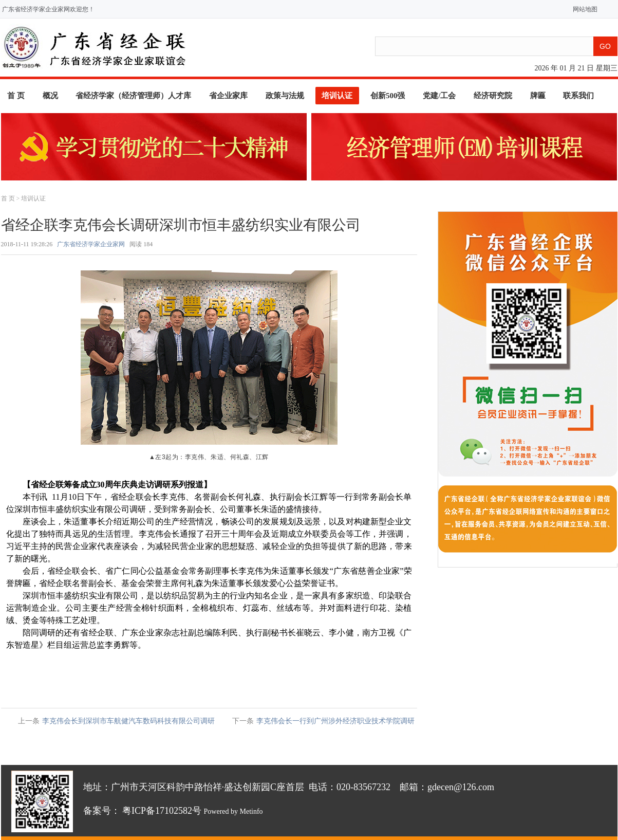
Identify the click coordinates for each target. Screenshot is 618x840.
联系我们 (578, 96)
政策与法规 (285, 96)
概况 (50, 96)
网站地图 (583, 9)
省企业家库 (228, 96)
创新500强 (388, 96)
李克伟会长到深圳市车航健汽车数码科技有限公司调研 (128, 721)
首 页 (16, 96)
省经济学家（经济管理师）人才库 (133, 96)
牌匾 (538, 96)
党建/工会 (439, 96)
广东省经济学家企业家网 (91, 244)
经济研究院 (493, 96)
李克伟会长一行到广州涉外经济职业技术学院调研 (335, 721)
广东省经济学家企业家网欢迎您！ (48, 9)
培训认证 (337, 96)
